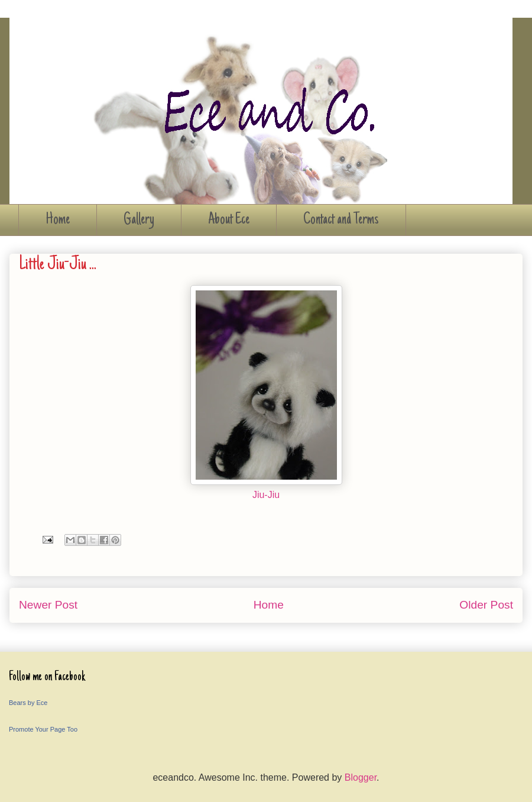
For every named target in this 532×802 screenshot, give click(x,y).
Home (58, 220)
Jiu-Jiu (266, 495)
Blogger (361, 777)
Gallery (139, 220)
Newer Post (48, 605)
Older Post (486, 605)
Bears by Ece (28, 703)
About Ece (229, 220)
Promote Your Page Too (43, 729)
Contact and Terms (341, 220)
